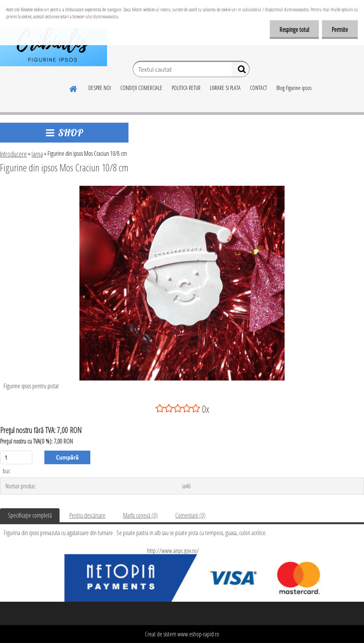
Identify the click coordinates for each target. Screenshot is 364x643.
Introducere (13, 154)
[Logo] (54, 47)
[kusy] (16, 457)
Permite (340, 30)
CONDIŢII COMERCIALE (141, 88)
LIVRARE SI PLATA (225, 88)
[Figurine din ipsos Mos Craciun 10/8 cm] (182, 189)
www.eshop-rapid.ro (198, 634)
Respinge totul (294, 30)
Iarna (37, 154)
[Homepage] (74, 88)
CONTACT (258, 88)
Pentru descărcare (87, 515)
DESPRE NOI (100, 88)
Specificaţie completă (30, 515)
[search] (240, 71)
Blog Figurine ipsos (294, 88)
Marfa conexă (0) (140, 515)
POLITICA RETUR (186, 88)
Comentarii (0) (190, 515)
